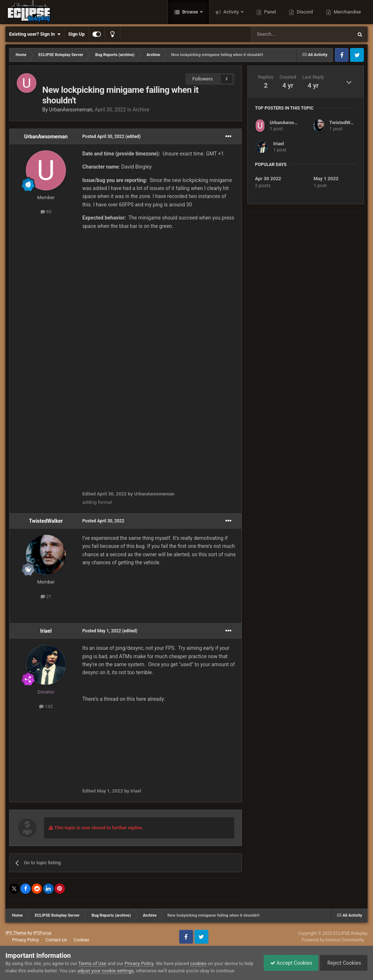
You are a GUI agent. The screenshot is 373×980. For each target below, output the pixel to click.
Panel (270, 12)
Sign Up (76, 34)
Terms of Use (92, 963)
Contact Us (56, 940)
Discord (304, 12)
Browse (190, 12)
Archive (141, 110)
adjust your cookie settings (116, 971)
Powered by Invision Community (333, 940)
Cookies (81, 940)
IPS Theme (16, 933)
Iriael (46, 631)
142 (46, 706)
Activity (231, 12)
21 (46, 596)
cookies (198, 963)
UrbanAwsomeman (71, 110)
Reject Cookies (342, 963)
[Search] (284, 34)
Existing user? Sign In (35, 34)
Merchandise (347, 12)
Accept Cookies (288, 963)
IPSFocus (42, 933)
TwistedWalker (46, 521)
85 (46, 212)
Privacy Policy (25, 940)
